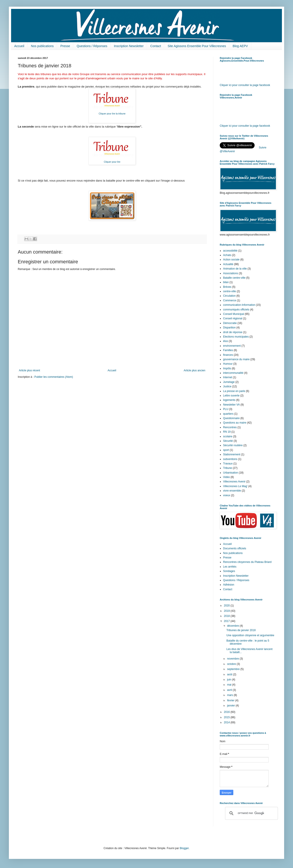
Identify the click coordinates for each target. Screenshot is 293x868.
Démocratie (230, 323)
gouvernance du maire (236, 359)
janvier (231, 706)
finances (228, 355)
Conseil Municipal (234, 314)
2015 (227, 717)
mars (230, 695)
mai (230, 685)
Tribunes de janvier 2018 (241, 630)
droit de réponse (233, 332)
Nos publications (42, 46)
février (231, 700)
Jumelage (229, 382)
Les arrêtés (230, 567)
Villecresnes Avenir (234, 482)
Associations (231, 273)
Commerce (230, 300)
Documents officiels (235, 548)
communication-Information (239, 305)
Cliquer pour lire (112, 162)
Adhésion (229, 585)
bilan (226, 282)
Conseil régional (233, 318)
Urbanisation (231, 473)
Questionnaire (231, 418)
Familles (228, 350)
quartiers (228, 414)
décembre (233, 626)
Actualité (228, 264)
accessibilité (230, 251)
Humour (228, 364)
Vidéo (226, 477)
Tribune (228, 468)
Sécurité (228, 441)
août (230, 674)
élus (226, 341)
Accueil (19, 46)
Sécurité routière (233, 445)
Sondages (229, 571)
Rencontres (230, 427)
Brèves (227, 287)
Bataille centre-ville (234, 278)
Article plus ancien (195, 370)
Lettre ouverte (231, 396)
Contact (156, 46)
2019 (227, 611)
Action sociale (231, 260)
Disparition (229, 328)
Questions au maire (235, 423)
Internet (228, 377)
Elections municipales (236, 337)
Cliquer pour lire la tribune (112, 114)
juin (230, 680)
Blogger (184, 848)
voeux (227, 495)
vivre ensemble (232, 491)
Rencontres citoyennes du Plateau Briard (247, 562)
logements (229, 400)
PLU (226, 409)
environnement (232, 346)
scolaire (228, 436)
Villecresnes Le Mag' (235, 486)
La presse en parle (234, 391)
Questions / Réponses (92, 46)
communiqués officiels (236, 310)
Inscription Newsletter (129, 46)
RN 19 (227, 432)
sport (226, 450)
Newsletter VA (231, 405)
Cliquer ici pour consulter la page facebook (245, 85)
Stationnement (232, 454)
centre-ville (230, 291)
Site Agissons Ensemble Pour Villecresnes (197, 46)
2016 (227, 712)
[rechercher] (251, 813)
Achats (227, 255)
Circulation (229, 296)
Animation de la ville (235, 269)
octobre (232, 664)
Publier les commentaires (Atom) (54, 377)
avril (230, 690)
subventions (230, 459)
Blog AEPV (240, 46)
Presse (65, 46)
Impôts (227, 368)
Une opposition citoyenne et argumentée (250, 635)
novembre (233, 659)
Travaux (228, 464)
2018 (227, 616)
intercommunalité (233, 373)
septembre (234, 669)
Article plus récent (29, 370)
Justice (227, 386)
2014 (227, 722)
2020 (227, 606)
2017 (227, 621)
